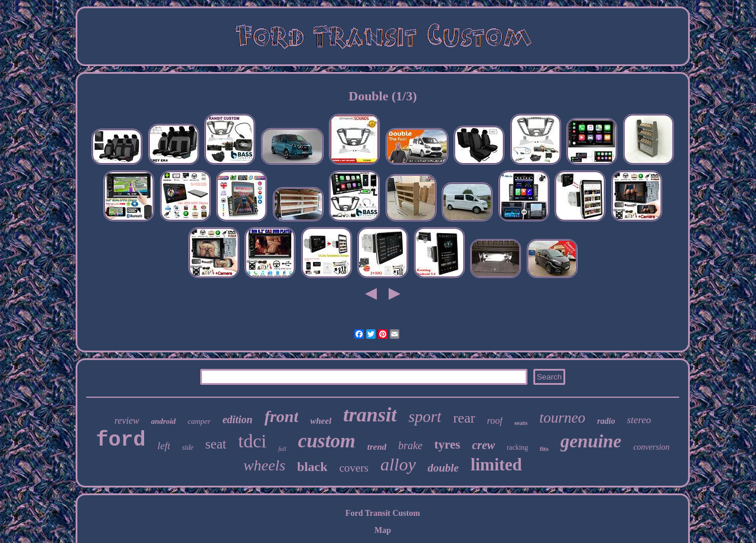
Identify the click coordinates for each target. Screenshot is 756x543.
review (127, 421)
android (164, 421)
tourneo (562, 418)
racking (517, 447)
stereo (639, 420)
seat (216, 444)
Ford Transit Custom (383, 513)
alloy (398, 464)
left (164, 446)
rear (464, 418)
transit (370, 415)
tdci (252, 441)
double (443, 468)
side (188, 447)
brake (410, 446)
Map (383, 530)
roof (495, 421)
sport (425, 417)
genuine (591, 441)
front (282, 416)
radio (606, 421)
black (312, 467)
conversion (651, 447)
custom (327, 441)
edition (238, 420)
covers (354, 468)
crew (483, 445)
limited (496, 465)
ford (120, 440)
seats (521, 423)
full (282, 449)
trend (377, 447)
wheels (264, 465)
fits (544, 449)
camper (199, 421)
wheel (321, 421)
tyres (447, 444)
